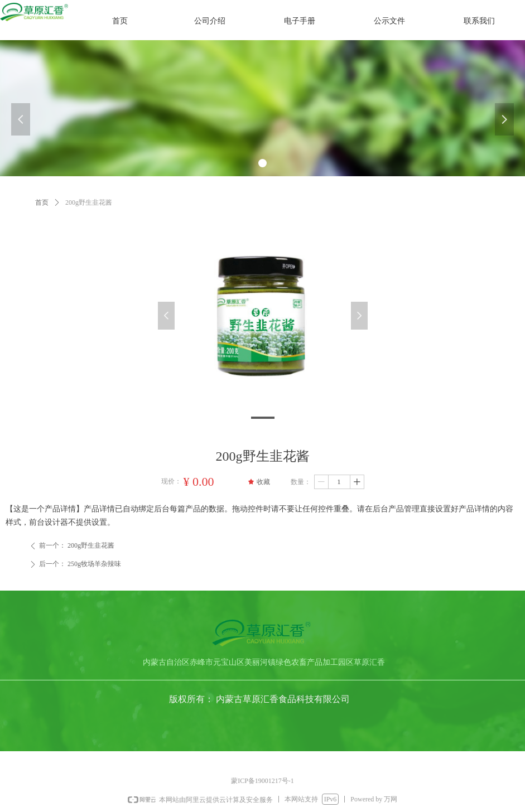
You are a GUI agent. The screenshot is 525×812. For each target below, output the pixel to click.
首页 (42, 202)
